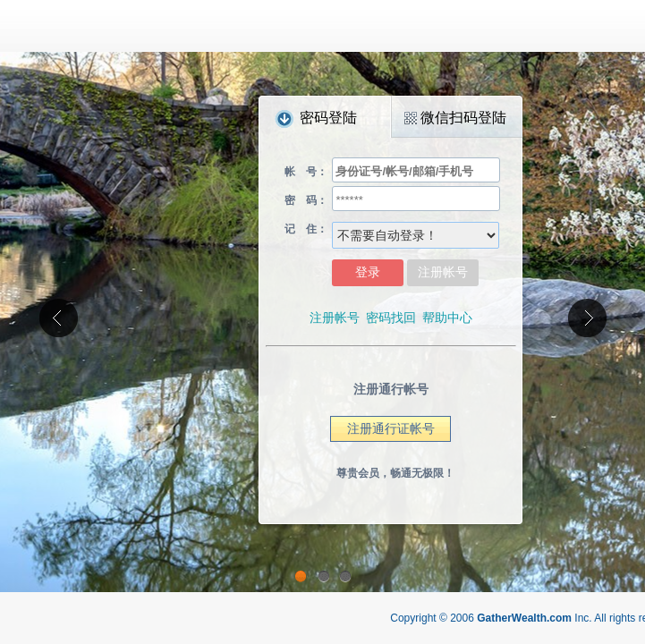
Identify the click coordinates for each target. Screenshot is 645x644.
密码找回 (391, 318)
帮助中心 (447, 318)
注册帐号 (335, 318)
